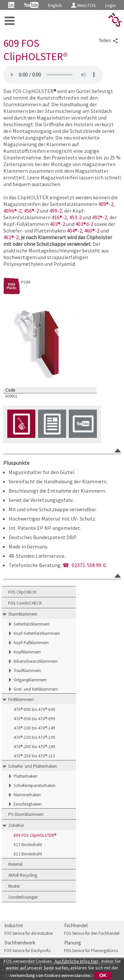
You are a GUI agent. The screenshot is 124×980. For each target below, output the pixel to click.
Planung (73, 943)
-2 (19, 211)
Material (15, 864)
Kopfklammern (27, 652)
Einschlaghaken (28, 804)
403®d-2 (84, 224)
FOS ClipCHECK (22, 592)
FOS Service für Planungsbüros (91, 951)
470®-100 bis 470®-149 (34, 728)
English (55, 5)
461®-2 (11, 237)
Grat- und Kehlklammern (36, 689)
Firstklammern (21, 699)
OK (103, 975)
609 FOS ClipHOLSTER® (35, 835)
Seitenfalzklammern (32, 624)
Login (110, 5)
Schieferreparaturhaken (35, 785)
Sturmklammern (23, 614)
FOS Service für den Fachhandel (92, 933)
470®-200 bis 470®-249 (34, 747)
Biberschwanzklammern (36, 661)
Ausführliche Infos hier (77, 961)
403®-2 (58, 224)
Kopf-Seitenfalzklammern (37, 633)
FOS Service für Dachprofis (27, 951)
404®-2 (74, 231)
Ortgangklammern (30, 680)
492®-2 (100, 217)
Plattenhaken (25, 776)
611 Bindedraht (28, 845)
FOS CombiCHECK (25, 603)
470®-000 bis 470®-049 (34, 709)
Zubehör (16, 825)
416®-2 (59, 217)
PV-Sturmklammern (26, 814)
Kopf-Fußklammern (31, 643)
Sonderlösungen (23, 897)
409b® (10, 211)
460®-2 (92, 231)
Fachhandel (76, 925)
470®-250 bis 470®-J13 (34, 756)
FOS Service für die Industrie (28, 933)
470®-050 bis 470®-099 (34, 719)
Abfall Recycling (23, 875)
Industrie (14, 925)
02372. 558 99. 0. (89, 565)
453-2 (75, 217)
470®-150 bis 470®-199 (34, 737)
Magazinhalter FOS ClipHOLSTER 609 (53, 75)
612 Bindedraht (28, 854)
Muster (14, 886)
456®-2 (31, 211)
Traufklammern (27, 671)
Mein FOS (83, 5)
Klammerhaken (27, 795)
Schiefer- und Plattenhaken (33, 766)
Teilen (108, 41)
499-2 (56, 211)
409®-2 (106, 204)
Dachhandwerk (20, 943)
